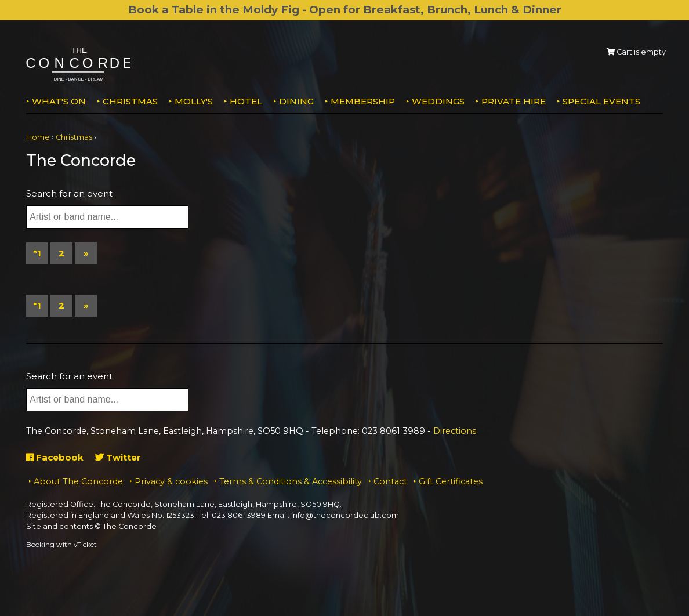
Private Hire (514, 101)
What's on (59, 101)
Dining (296, 101)
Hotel (246, 101)
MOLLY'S (194, 101)
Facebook (55, 457)
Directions (455, 431)
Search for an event (69, 193)
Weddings (438, 101)
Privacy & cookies (171, 481)
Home (38, 137)
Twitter (118, 457)
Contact (390, 481)
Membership (363, 101)
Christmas (130, 101)
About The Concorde (78, 481)
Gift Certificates (451, 481)
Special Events (601, 101)
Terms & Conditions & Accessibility (291, 481)
